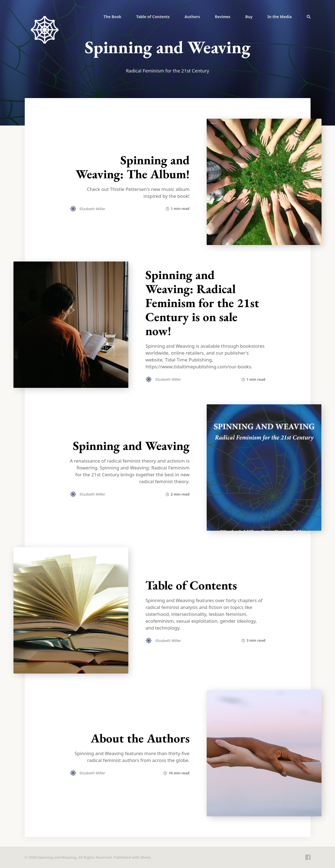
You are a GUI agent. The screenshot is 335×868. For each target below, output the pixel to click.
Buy (249, 17)
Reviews (223, 17)
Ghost (145, 857)
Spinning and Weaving (131, 446)
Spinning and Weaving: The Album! (133, 167)
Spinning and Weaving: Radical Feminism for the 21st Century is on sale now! (202, 303)
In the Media (279, 17)
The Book (113, 17)
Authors (192, 17)
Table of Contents (153, 17)
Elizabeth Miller (92, 209)
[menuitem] (113, 16)
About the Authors (140, 738)
